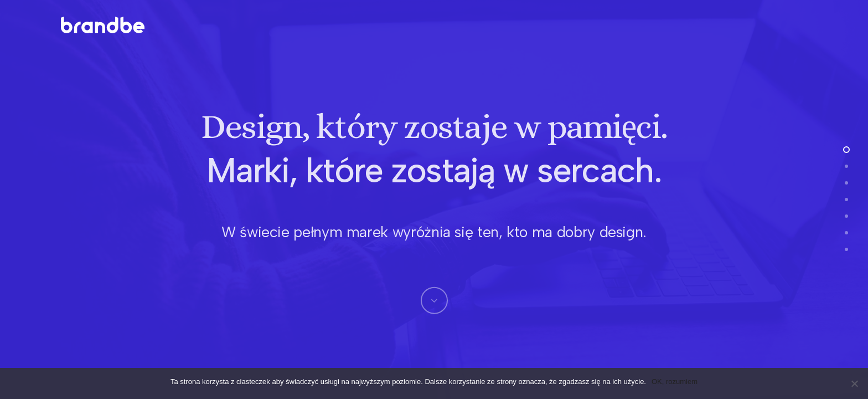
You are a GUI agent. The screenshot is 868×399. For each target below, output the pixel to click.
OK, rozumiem (675, 382)
